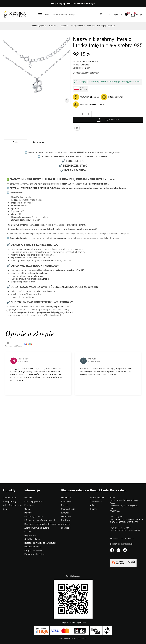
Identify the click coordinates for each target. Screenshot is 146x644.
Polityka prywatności (34, 501)
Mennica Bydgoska (38, 26)
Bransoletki (66, 501)
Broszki (65, 505)
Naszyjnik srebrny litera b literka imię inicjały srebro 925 (93, 26)
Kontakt (28, 532)
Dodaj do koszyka (111, 120)
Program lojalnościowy (35, 554)
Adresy (93, 505)
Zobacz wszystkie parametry (88, 73)
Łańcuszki (66, 528)
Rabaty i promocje (33, 547)
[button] (137, 15)
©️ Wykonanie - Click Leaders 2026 (73, 639)
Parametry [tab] (38, 142)
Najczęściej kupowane (13, 505)
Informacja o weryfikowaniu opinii (40, 520)
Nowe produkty (9, 501)
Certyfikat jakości (32, 539)
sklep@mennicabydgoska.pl (121, 544)
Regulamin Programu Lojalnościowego (42, 524)
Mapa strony (30, 535)
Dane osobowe (97, 498)
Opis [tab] (15, 142)
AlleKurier (132, 563)
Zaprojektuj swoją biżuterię (37, 528)
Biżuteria (53, 26)
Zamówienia (96, 501)
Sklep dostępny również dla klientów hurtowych (73, 4)
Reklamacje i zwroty (34, 517)
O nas (27, 509)
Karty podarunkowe (33, 550)
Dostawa (28, 498)
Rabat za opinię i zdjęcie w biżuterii (40, 543)
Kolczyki (65, 513)
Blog (5, 509)
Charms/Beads (68, 509)
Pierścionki (66, 520)
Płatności (29, 513)
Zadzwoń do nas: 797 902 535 (122, 538)
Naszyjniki (64, 26)
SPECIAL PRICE (10, 498)
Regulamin (29, 505)
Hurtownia (66, 498)
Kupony (94, 509)
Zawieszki (66, 524)
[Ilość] (82, 114)
